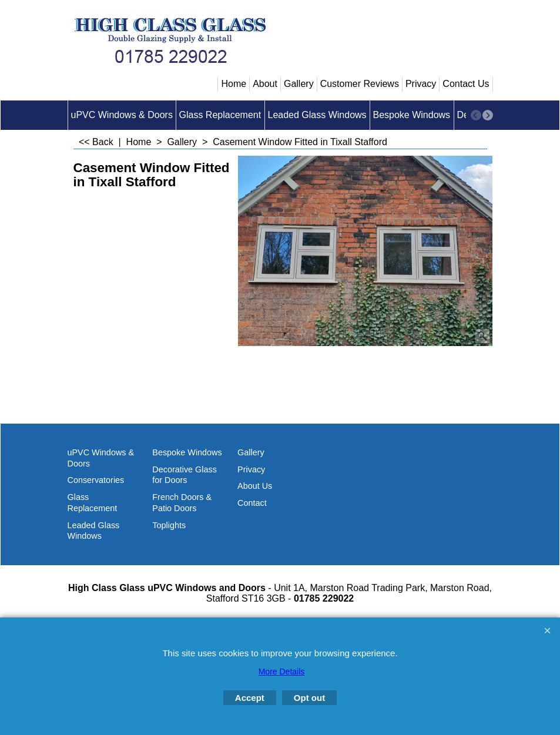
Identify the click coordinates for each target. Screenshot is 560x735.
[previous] (476, 115)
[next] (488, 115)
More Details (282, 672)
